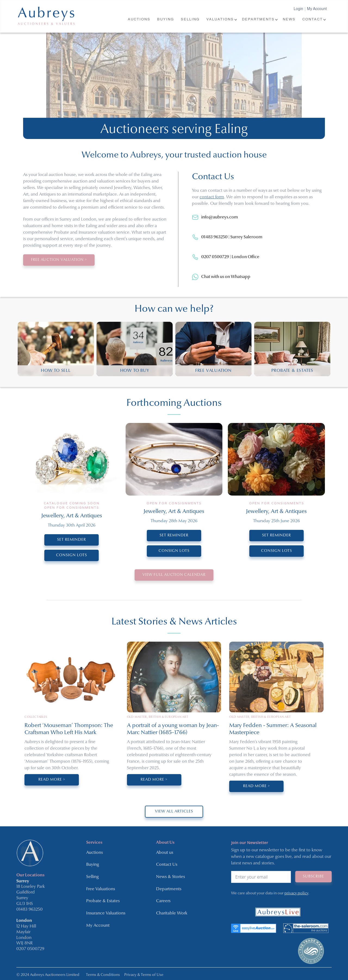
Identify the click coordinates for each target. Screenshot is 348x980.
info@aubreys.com (220, 217)
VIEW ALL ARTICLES (174, 811)
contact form (212, 197)
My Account (317, 9)
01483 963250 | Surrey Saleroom (232, 237)
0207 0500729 (30, 948)
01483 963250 (29, 909)
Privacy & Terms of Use (144, 974)
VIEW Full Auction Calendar (174, 575)
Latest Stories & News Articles (174, 622)
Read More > (52, 780)
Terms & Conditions (103, 974)
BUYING (166, 19)
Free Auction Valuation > (60, 260)
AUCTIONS (139, 19)
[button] (221, 20)
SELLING (190, 19)
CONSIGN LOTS (72, 555)
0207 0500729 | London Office (230, 257)
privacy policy (296, 893)
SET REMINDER (72, 540)
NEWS (289, 19)
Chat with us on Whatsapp (226, 277)
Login (298, 9)
